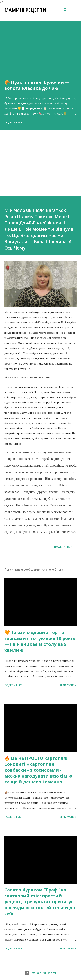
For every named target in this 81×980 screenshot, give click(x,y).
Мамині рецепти (25, 10)
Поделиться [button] (13, 122)
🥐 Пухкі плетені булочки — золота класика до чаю (37, 85)
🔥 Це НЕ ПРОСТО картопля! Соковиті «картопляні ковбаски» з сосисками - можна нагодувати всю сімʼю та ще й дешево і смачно (38, 770)
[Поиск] (66, 10)
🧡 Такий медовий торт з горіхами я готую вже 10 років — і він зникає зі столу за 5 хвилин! (40, 641)
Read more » (68, 685)
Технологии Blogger (41, 973)
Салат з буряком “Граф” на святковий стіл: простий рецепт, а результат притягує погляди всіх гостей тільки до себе (40, 902)
